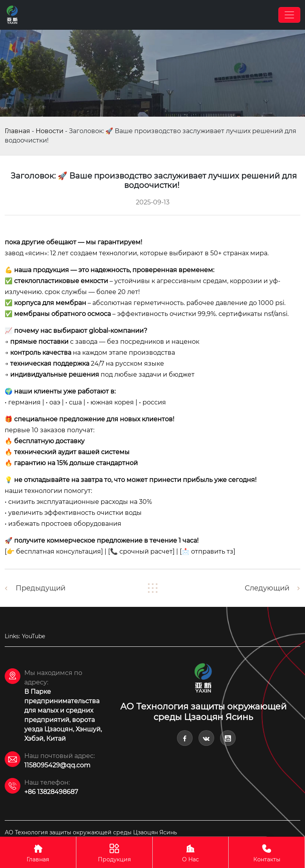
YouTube (33, 636)
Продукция (114, 852)
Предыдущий (41, 588)
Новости (50, 131)
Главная (17, 131)
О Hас (191, 852)
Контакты (267, 852)
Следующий (267, 588)
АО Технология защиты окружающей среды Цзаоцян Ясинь (91, 832)
